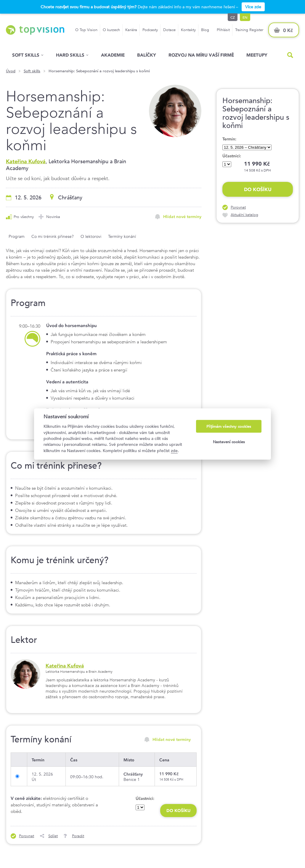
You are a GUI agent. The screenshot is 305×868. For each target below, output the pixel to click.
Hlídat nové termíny (182, 217)
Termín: (229, 139)
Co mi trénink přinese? (53, 236)
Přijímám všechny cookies (229, 426)
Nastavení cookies (229, 442)
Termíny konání (122, 236)
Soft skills (26, 55)
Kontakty (188, 30)
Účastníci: (232, 156)
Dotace (169, 30)
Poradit (78, 836)
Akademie (113, 55)
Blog (205, 30)
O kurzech (111, 30)
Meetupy (257, 55)
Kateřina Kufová (26, 161)
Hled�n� (290, 55)
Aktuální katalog (244, 215)
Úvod (11, 71)
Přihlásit (223, 30)
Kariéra (131, 30)
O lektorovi (91, 236)
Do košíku (258, 189)
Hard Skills (70, 55)
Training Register (249, 30)
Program (17, 236)
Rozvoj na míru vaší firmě (201, 55)
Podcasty (150, 30)
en (245, 17)
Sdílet (53, 836)
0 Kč (288, 30)
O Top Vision (86, 30)
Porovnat (238, 207)
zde (174, 450)
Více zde (253, 7)
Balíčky (147, 55)
